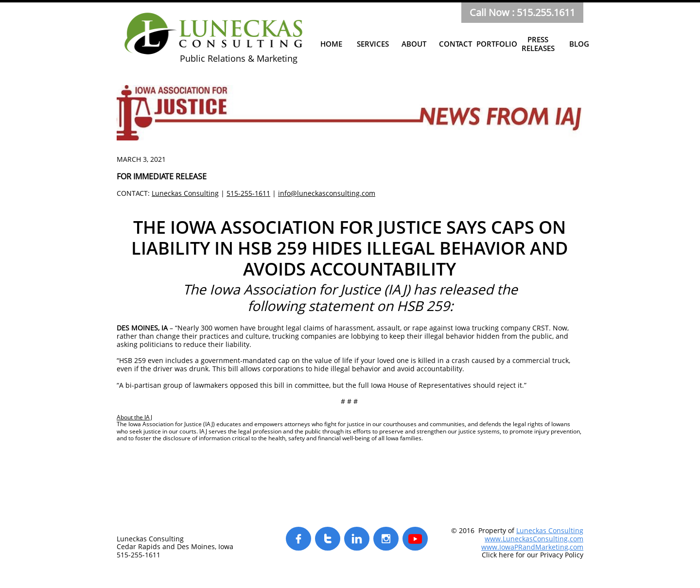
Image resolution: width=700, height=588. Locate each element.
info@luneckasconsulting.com (327, 193)
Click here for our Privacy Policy (533, 555)
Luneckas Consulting (185, 193)
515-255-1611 (248, 193)
